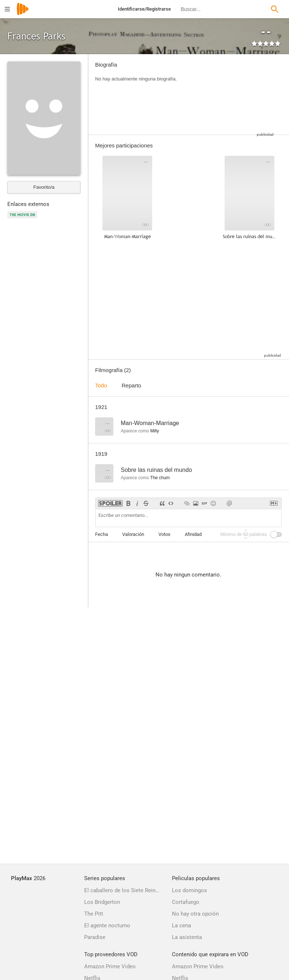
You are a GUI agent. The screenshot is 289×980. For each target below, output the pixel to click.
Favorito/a (44, 187)
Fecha (102, 534)
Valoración (133, 534)
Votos (164, 534)
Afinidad (193, 534)
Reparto (132, 385)
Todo (101, 385)
